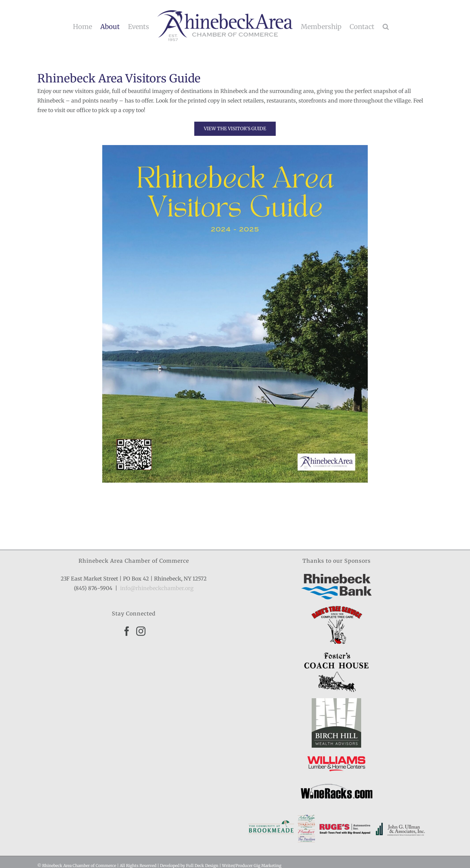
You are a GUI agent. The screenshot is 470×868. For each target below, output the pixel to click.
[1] (235, 148)
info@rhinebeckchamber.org (157, 588)
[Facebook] (127, 631)
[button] (386, 27)
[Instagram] (141, 631)
